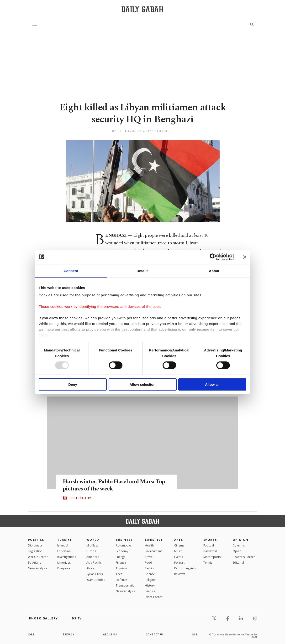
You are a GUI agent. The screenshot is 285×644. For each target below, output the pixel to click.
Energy (120, 557)
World (93, 540)
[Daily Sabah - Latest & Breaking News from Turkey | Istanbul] (142, 9)
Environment (153, 551)
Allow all (212, 384)
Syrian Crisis (95, 574)
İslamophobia (96, 580)
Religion (150, 580)
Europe (91, 551)
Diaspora (64, 568)
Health (149, 545)
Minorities (64, 563)
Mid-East (92, 545)
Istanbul (63, 545)
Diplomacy (35, 545)
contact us (155, 634)
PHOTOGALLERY (81, 498)
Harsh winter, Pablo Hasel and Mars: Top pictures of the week (116, 485)
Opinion (241, 540)
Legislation (35, 551)
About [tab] (214, 270)
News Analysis (37, 568)
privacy (69, 634)
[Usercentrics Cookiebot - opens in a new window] (213, 257)
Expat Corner (154, 597)
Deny (73, 384)
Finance (121, 563)
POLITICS (36, 540)
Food (148, 563)
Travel (149, 557)
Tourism (121, 568)
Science (150, 574)
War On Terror (38, 557)
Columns (239, 545)
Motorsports (212, 557)
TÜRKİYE (65, 540)
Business (124, 540)
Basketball (210, 551)
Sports (210, 540)
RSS (195, 634)
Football (209, 545)
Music (178, 551)
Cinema (179, 545)
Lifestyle (154, 540)
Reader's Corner (244, 557)
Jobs (31, 634)
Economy (122, 551)
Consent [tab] (71, 270)
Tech (119, 574)
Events (179, 557)
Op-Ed (237, 551)
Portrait (179, 563)
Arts (179, 540)
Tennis (208, 563)
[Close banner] (245, 257)
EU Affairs (34, 563)
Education (64, 551)
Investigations (67, 557)
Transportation (126, 585)
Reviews (180, 574)
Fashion (150, 568)
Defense (121, 580)
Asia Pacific (94, 563)
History (150, 585)
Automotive (124, 545)
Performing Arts (185, 568)
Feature (150, 591)
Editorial (238, 563)
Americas (93, 557)
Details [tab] (142, 270)
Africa (90, 568)
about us (110, 634)
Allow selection (142, 384)
